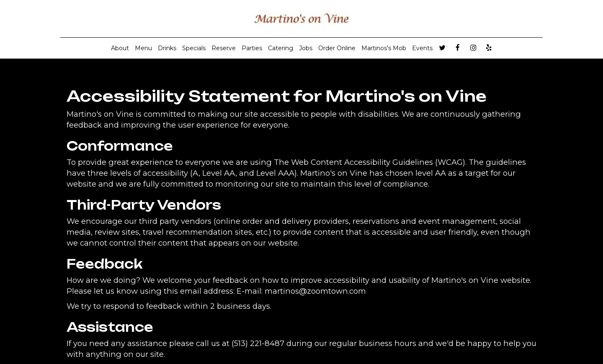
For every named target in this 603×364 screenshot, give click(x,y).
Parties (252, 48)
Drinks (167, 48)
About (120, 48)
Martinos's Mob (384, 48)
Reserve (224, 48)
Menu (143, 48)
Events (422, 48)
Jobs (306, 48)
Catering (281, 48)
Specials (194, 48)
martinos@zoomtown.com (315, 291)
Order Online (337, 48)
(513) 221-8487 (258, 343)
